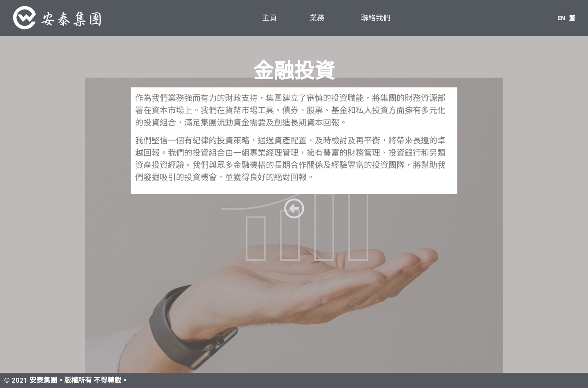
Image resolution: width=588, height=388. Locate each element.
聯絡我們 (376, 18)
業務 (319, 18)
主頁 (269, 18)
